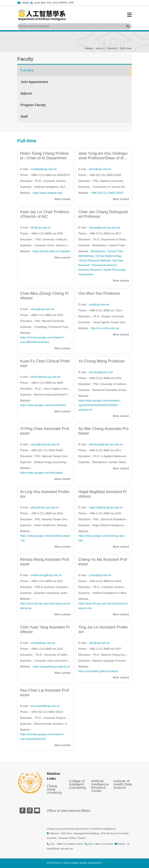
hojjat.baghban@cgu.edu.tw (106, 507)
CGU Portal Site (63, 3)
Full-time (126, 48)
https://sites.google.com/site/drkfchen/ (43, 405)
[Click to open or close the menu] (129, 15)
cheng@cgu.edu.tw (42, 309)
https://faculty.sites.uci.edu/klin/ (52, 251)
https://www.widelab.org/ (47, 193)
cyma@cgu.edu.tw (100, 575)
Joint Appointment (34, 82)
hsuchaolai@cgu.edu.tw (45, 706)
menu (100, 48)
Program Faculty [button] (33, 105)
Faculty (112, 48)
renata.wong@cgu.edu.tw (46, 575)
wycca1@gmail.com (101, 372)
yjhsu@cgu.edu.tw (100, 169)
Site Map (38, 3)
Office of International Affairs (69, 811)
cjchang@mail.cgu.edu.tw (104, 228)
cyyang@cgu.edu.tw (43, 643)
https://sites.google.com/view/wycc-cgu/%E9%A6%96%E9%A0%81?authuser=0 (100, 405)
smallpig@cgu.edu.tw (44, 169)
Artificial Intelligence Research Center (100, 786)
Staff (24, 116)
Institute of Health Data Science (123, 784)
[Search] (74, 26)
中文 (49, 3)
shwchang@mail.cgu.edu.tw (106, 444)
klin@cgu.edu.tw (41, 228)
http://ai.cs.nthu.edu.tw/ (105, 328)
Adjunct (26, 93)
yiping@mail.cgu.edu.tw (45, 444)
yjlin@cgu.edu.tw (99, 643)
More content (63, 199)
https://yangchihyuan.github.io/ (51, 667)
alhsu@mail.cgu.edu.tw (45, 507)
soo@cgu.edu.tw (99, 305)
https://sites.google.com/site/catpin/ (42, 473)
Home (23, 3)
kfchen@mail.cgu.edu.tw (46, 377)
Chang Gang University (55, 789)
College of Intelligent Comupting (77, 784)
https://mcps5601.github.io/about (98, 671)
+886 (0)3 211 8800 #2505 (107, 193)
